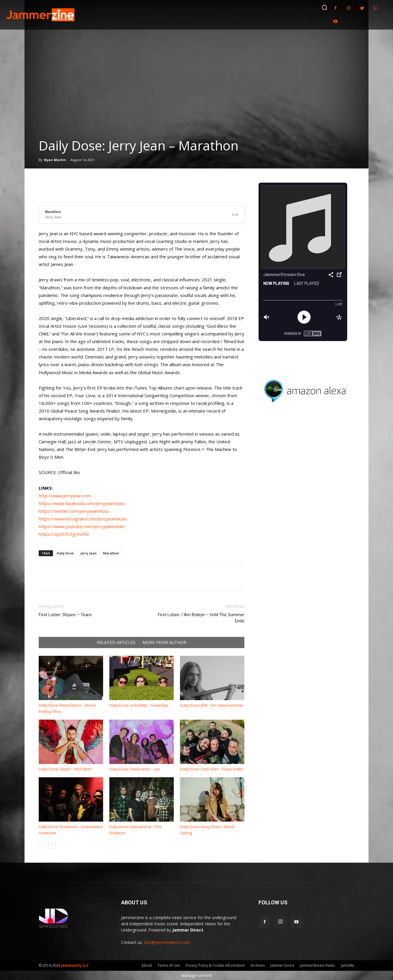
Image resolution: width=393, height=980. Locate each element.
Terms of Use (169, 965)
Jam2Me (348, 965)
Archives (258, 965)
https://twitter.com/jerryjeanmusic (74, 511)
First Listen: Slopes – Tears (65, 615)
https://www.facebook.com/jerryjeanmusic (82, 503)
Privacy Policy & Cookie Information (215, 965)
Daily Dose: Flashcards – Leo (135, 769)
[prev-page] (42, 845)
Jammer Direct (282, 965)
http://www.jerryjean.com (65, 496)
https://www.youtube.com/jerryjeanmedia (82, 526)
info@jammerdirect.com (167, 942)
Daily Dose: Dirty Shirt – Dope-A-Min (212, 769)
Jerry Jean (88, 553)
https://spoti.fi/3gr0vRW (64, 534)
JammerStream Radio (318, 965)
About (147, 965)
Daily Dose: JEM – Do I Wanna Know (211, 705)
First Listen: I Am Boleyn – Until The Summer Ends (201, 618)
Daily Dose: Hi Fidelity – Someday (139, 705)
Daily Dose (65, 553)
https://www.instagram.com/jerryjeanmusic (83, 519)
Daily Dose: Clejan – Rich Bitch (65, 769)
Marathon (111, 553)
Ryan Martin (55, 160)
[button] (324, 7)
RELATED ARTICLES (116, 642)
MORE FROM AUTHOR (164, 642)
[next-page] (52, 845)
